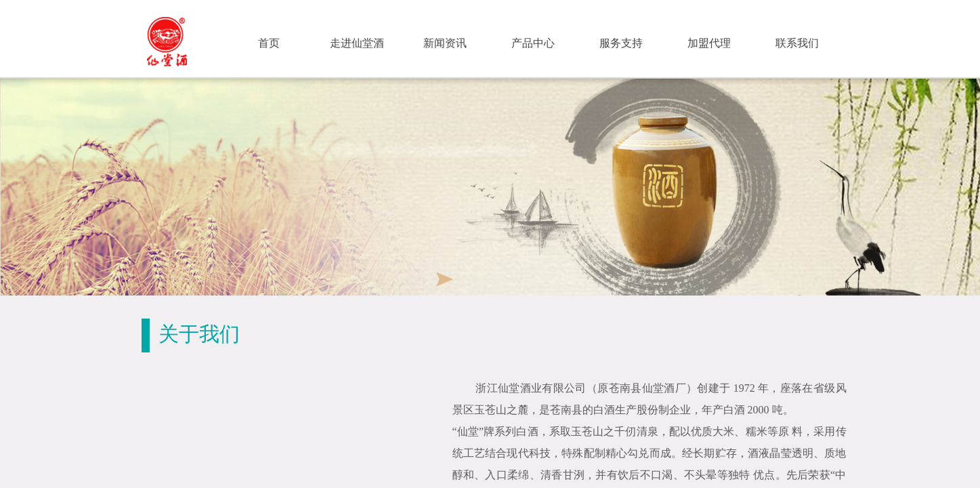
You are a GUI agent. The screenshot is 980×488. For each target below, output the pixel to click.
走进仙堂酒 (357, 43)
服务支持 (621, 43)
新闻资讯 (445, 43)
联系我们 (797, 43)
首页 (269, 43)
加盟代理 (709, 43)
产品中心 (533, 43)
